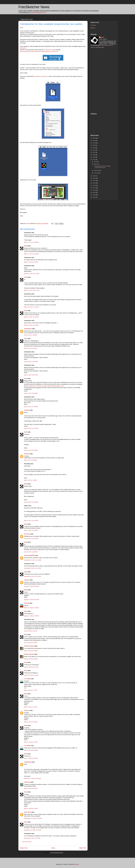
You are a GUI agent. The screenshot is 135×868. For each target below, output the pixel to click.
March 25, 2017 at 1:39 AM (31, 325)
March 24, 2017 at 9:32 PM (31, 317)
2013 (94, 183)
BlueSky (93, 28)
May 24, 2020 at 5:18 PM (31, 809)
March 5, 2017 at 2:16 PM (31, 262)
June (96, 162)
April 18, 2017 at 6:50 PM (31, 362)
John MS (27, 603)
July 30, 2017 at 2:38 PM (31, 552)
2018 (94, 157)
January (96, 173)
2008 (94, 195)
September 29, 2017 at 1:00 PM (33, 560)
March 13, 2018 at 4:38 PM (31, 616)
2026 (94, 138)
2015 (94, 178)
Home (53, 848)
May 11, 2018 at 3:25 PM (31, 758)
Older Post (83, 848)
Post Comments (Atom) (57, 853)
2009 (94, 192)
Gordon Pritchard (29, 646)
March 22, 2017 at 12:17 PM (32, 290)
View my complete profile (97, 47)
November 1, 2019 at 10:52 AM (32, 778)
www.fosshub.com (49, 50)
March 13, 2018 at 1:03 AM (31, 608)
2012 (94, 185)
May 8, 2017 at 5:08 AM (30, 460)
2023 (94, 145)
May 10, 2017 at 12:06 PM (31, 502)
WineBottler (23, 48)
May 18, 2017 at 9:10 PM (31, 530)
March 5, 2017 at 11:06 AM (31, 242)
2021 (94, 150)
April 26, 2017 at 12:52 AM (31, 428)
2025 (94, 140)
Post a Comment (27, 842)
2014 (94, 181)
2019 (94, 155)
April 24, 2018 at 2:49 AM (31, 651)
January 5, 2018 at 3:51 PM (31, 600)
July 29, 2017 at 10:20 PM (31, 539)
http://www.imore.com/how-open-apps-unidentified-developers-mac (45, 386)
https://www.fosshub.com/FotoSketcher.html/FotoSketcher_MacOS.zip (39, 51)
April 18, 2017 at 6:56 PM (31, 393)
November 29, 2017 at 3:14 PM (32, 576)
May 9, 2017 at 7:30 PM (30, 480)
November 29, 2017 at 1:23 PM (32, 568)
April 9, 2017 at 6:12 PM (31, 348)
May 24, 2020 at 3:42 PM (31, 788)
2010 (94, 190)
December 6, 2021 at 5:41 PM (32, 838)
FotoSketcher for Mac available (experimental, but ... (102, 167)
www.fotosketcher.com (39, 12)
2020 (94, 152)
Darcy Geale (28, 812)
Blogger (77, 864)
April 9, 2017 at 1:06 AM (31, 335)
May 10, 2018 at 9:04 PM (31, 750)
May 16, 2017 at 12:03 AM (31, 521)
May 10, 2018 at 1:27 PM (31, 742)
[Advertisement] (98, 80)
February (97, 170)
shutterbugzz (28, 329)
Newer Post (24, 848)
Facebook (93, 25)
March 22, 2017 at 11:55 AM (32, 274)
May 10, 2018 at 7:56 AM (31, 722)
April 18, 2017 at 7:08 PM (31, 407)
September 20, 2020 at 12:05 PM (33, 818)
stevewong (27, 782)
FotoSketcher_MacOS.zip (41, 76)
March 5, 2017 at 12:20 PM (31, 254)
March (96, 164)
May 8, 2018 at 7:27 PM (30, 707)
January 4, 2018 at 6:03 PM (31, 586)
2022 (94, 148)
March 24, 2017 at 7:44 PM (31, 307)
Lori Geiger (27, 679)
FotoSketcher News (34, 7)
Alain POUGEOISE (29, 555)
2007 (94, 197)
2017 (94, 159)
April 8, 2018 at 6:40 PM (31, 643)
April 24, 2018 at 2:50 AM (31, 659)
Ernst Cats (27, 534)
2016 (94, 176)
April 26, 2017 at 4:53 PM (31, 450)
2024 (94, 143)
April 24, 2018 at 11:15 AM (31, 667)
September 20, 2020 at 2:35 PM (33, 830)
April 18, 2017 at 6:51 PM (31, 375)
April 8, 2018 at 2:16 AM (31, 631)
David (26, 246)
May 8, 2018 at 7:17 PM (30, 690)
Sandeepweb (28, 762)
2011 (94, 188)
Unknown (27, 410)
